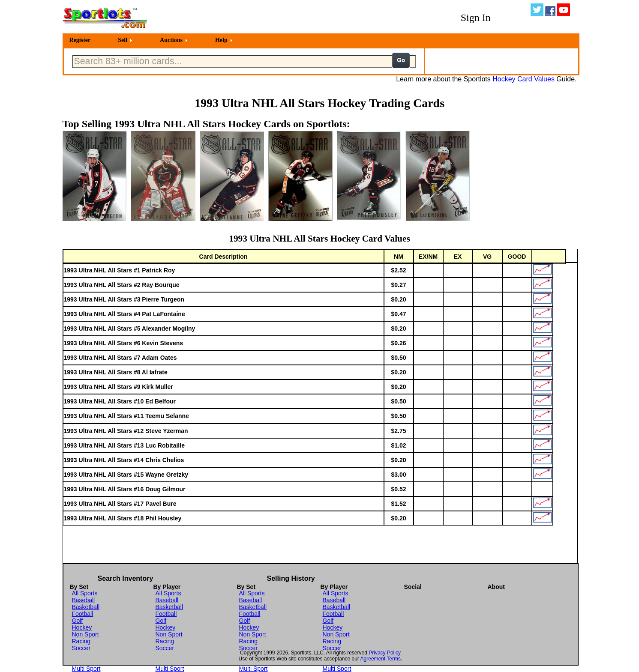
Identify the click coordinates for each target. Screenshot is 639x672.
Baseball (84, 600)
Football (83, 614)
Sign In (476, 18)
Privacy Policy (385, 653)
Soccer (81, 648)
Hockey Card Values (523, 79)
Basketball (86, 607)
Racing (81, 641)
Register (80, 40)
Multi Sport (86, 669)
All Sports (85, 593)
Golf (78, 621)
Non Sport (85, 634)
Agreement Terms (381, 659)
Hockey (82, 627)
